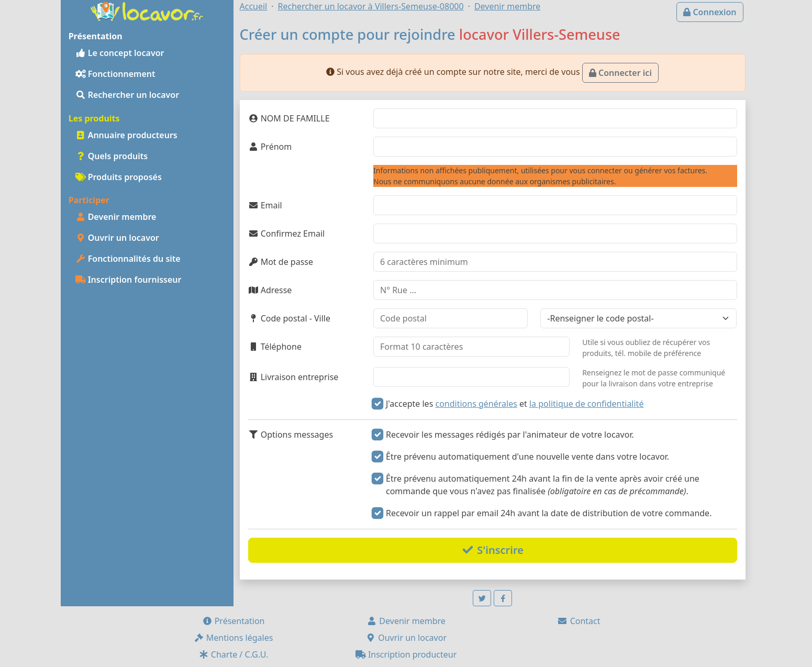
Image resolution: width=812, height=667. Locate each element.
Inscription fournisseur (129, 280)
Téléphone (275, 347)
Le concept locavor (120, 53)
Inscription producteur (406, 654)
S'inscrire (492, 550)
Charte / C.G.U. (233, 654)
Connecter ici (620, 73)
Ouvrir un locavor (117, 238)
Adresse (270, 290)
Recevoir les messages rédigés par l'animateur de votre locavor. (510, 435)
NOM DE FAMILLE (289, 118)
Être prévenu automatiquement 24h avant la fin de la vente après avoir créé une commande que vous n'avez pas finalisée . (543, 485)
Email (265, 205)
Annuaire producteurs (126, 135)
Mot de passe (281, 262)
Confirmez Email (287, 234)
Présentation (233, 621)
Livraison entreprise (293, 377)
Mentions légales (233, 638)
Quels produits (112, 156)
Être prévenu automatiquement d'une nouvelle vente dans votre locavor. (527, 457)
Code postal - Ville (290, 318)
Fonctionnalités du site (128, 259)
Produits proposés (119, 177)
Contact (579, 621)
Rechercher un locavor (127, 95)
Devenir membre (116, 217)
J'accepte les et (515, 404)
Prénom (270, 147)
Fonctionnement (115, 74)
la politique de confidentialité (586, 404)
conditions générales (476, 404)
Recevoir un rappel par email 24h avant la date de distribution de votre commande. (549, 513)
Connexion (710, 12)
